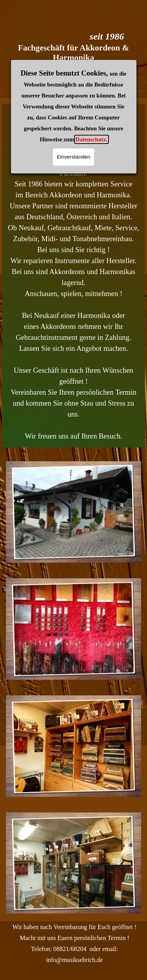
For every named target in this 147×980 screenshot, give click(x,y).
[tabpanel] (73, 276)
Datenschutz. (92, 58)
